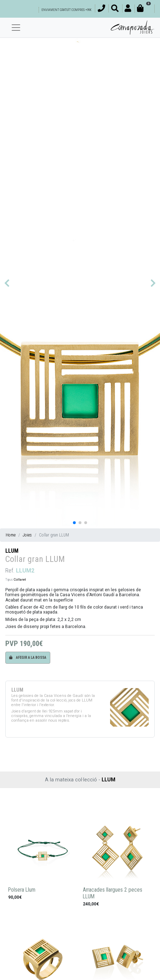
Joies (27, 535)
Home (11, 535)
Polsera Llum (22, 890)
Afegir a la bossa (28, 658)
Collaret (20, 579)
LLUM (12, 551)
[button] (7, 283)
